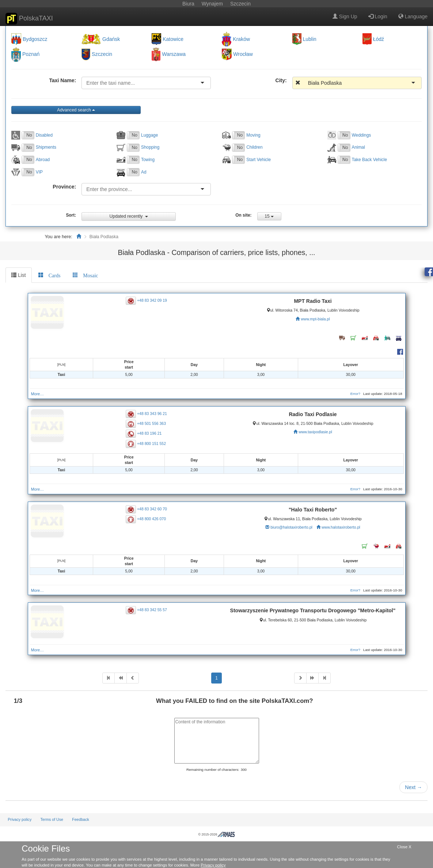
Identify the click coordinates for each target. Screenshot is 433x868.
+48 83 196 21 (149, 433)
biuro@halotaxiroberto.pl (291, 527)
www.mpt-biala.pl (315, 319)
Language (413, 16)
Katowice (173, 39)
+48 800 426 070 (151, 519)
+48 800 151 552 (151, 443)
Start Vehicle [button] (259, 160)
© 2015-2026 (216, 834)
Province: (64, 187)
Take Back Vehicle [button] (370, 160)
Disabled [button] (44, 135)
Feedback (81, 819)
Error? (355, 394)
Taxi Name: (62, 80)
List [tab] (19, 275)
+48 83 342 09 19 (152, 300)
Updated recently (129, 216)
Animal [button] (358, 147)
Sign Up (345, 16)
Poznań (31, 54)
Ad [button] (144, 172)
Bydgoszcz (35, 39)
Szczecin (102, 54)
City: (281, 80)
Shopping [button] (150, 147)
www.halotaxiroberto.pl (341, 527)
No (29, 135)
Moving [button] (253, 135)
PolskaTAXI (29, 19)
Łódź (379, 39)
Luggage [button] (149, 135)
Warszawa (174, 54)
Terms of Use (52, 819)
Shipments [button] (46, 147)
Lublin (310, 39)
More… (37, 394)
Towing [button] (148, 160)
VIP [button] (39, 172)
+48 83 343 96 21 (152, 414)
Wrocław (243, 54)
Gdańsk (111, 39)
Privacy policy (20, 819)
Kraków (241, 39)
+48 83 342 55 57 (152, 610)
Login (378, 16)
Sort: (71, 215)
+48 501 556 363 (151, 423)
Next (413, 787)
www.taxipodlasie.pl (315, 432)
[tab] (50, 275)
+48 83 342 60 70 (152, 509)
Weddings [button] (362, 135)
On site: (243, 215)
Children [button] (254, 147)
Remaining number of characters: (213, 770)
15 (269, 216)
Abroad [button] (43, 160)
